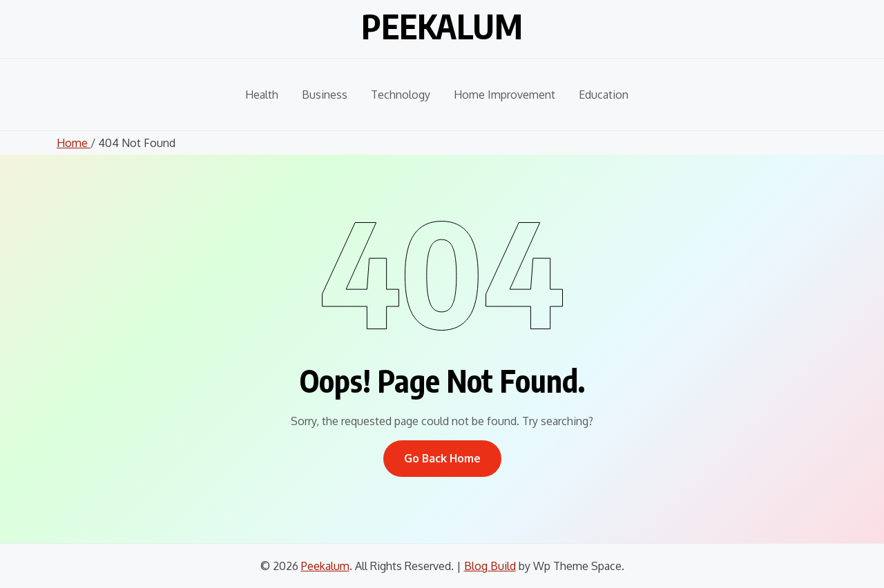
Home (74, 143)
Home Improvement (505, 95)
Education (604, 95)
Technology (401, 95)
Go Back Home (442, 458)
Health (262, 95)
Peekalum (442, 26)
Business (325, 95)
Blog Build (490, 566)
